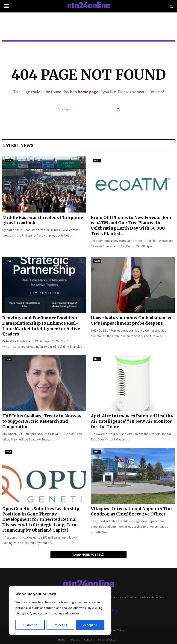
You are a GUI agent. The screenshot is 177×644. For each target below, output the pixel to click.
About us (75, 640)
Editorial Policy (107, 640)
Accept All (90, 625)
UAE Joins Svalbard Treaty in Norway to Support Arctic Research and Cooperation (42, 421)
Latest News (18, 145)
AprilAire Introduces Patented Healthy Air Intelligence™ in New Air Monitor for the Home (132, 421)
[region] (60, 611)
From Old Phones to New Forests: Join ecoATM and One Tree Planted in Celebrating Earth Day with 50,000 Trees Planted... (131, 226)
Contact (89, 640)
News (97, 160)
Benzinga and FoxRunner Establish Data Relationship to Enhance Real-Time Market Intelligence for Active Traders (41, 326)
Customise (30, 625)
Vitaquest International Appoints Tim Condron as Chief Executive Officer (131, 511)
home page (88, 92)
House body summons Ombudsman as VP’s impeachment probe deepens (131, 321)
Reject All (60, 625)
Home (62, 640)
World (9, 160)
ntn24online (89, 6)
